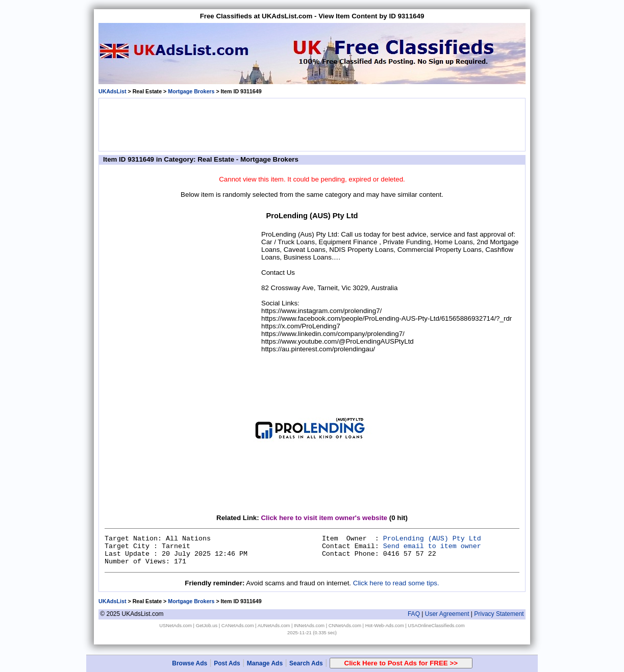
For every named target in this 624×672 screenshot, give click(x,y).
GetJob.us (207, 626)
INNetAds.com (309, 626)
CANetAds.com (238, 626)
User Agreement (447, 614)
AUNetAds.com (274, 626)
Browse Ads (190, 663)
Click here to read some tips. (396, 583)
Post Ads (227, 663)
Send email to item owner (432, 546)
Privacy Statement (499, 614)
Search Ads (306, 663)
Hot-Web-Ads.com (385, 626)
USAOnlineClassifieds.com (436, 626)
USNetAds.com (176, 626)
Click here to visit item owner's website (324, 518)
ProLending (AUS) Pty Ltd (432, 539)
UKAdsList (112, 91)
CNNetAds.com (345, 626)
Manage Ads (265, 663)
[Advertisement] (312, 124)
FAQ (414, 614)
